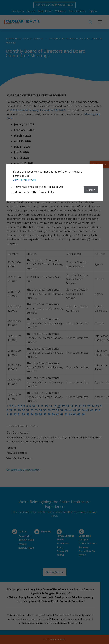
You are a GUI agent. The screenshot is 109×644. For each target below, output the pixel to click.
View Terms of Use (24, 180)
